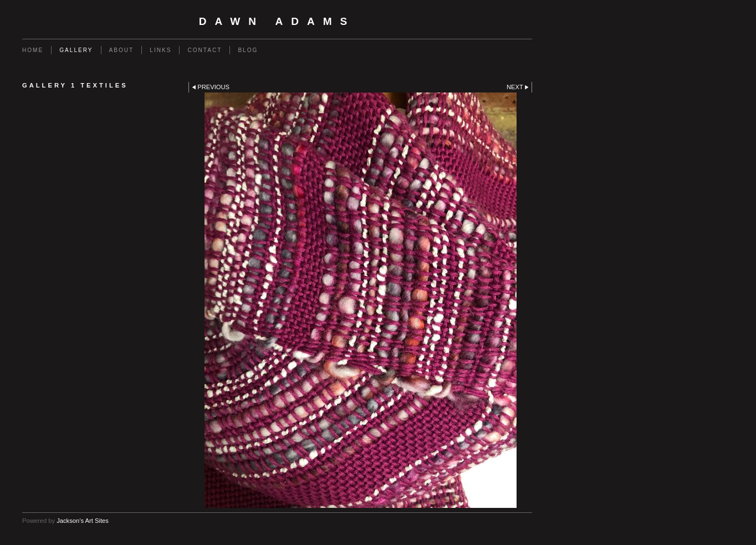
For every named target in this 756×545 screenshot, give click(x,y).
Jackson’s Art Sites (83, 521)
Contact (205, 50)
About (122, 50)
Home (33, 50)
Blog (248, 50)
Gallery (76, 50)
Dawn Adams (277, 21)
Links (160, 50)
